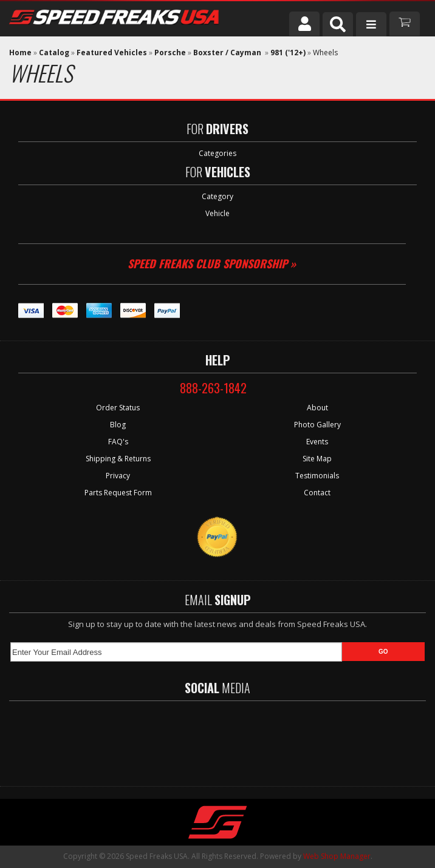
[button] (338, 24)
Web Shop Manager (337, 856)
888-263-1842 (213, 388)
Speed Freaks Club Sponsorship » (212, 263)
